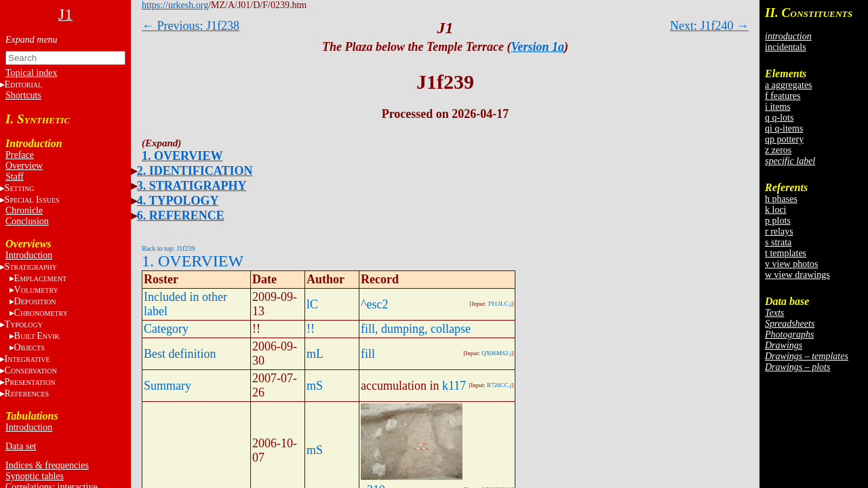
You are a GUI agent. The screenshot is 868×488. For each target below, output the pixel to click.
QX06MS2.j (496, 353)
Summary (167, 386)
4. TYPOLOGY (178, 201)
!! (311, 329)
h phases (781, 199)
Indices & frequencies (47, 465)
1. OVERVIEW (182, 156)
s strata (778, 242)
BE (38, 336)
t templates (786, 253)
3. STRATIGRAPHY (192, 186)
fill (368, 354)
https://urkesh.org (175, 5)
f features (783, 96)
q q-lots (779, 118)
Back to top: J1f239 (169, 248)
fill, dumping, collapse (416, 329)
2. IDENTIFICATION (195, 171)
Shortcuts (23, 95)
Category (166, 329)
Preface (20, 155)
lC (312, 304)
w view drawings (797, 275)
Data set (21, 446)
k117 (454, 386)
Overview (24, 166)
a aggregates (789, 85)
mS (315, 386)
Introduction (29, 255)
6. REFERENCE (181, 216)
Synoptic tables (35, 476)
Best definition (180, 354)
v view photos (792, 264)
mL (315, 354)
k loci (776, 210)
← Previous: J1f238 (191, 26)
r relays (779, 231)
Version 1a (538, 47)
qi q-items (784, 128)
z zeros (778, 150)
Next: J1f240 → (709, 26)
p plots (778, 221)
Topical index (31, 73)
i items (778, 107)
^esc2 (374, 304)
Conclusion (27, 221)
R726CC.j (499, 385)
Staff (15, 177)
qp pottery (784, 139)
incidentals (786, 47)
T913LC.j (499, 304)
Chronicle (24, 210)
